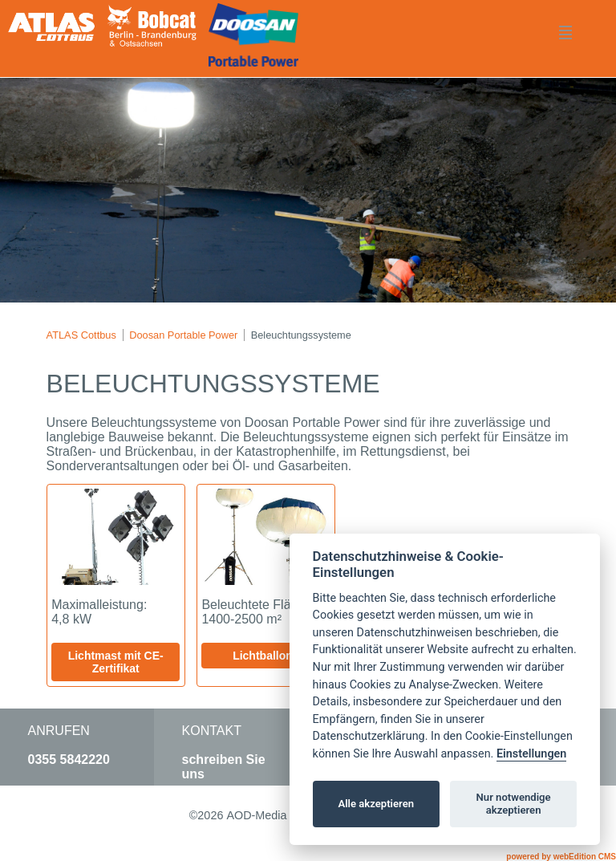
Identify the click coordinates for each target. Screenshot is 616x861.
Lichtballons (265, 656)
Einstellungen (531, 754)
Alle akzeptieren (376, 804)
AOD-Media (256, 815)
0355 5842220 (69, 759)
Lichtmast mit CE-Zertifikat (116, 662)
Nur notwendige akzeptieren (514, 804)
